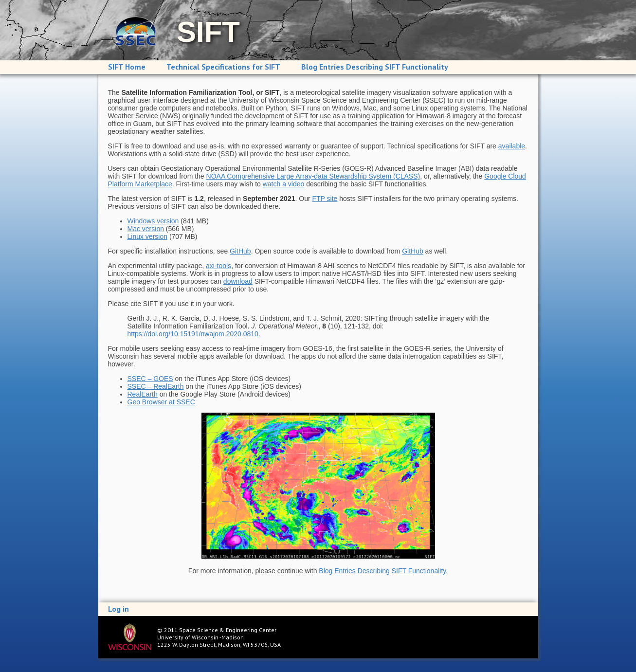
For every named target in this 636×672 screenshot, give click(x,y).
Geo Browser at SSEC (161, 402)
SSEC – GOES (150, 379)
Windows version (153, 221)
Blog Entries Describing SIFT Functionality (375, 67)
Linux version (148, 236)
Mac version (146, 229)
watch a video (284, 184)
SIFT (208, 32)
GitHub (240, 251)
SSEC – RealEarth (156, 386)
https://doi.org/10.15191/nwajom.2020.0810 (193, 334)
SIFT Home (127, 67)
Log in (118, 609)
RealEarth (143, 394)
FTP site (325, 199)
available (512, 146)
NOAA (313, 176)
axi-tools (218, 266)
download (238, 281)
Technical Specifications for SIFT (223, 67)
